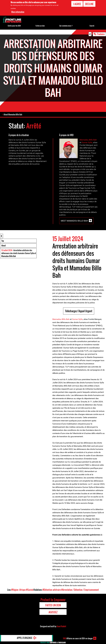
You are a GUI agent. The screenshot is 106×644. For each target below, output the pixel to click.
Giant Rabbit (61, 627)
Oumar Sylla (87, 143)
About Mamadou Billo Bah (13, 115)
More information (18, 12)
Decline (89, 4)
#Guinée (30, 590)
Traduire (101, 34)
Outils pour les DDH (14, 26)
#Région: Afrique (18, 590)
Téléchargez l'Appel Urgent (79, 311)
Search (92, 26)
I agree (77, 4)
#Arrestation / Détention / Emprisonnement (80, 590)
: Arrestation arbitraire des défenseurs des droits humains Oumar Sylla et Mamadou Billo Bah (19, 253)
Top (3, 241)
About (4, 246)
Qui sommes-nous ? (66, 26)
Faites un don (40, 26)
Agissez (53, 612)
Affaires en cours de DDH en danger (78, 638)
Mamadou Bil (85, 140)
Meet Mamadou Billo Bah (74, 221)
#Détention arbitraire (52, 590)
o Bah (94, 140)
